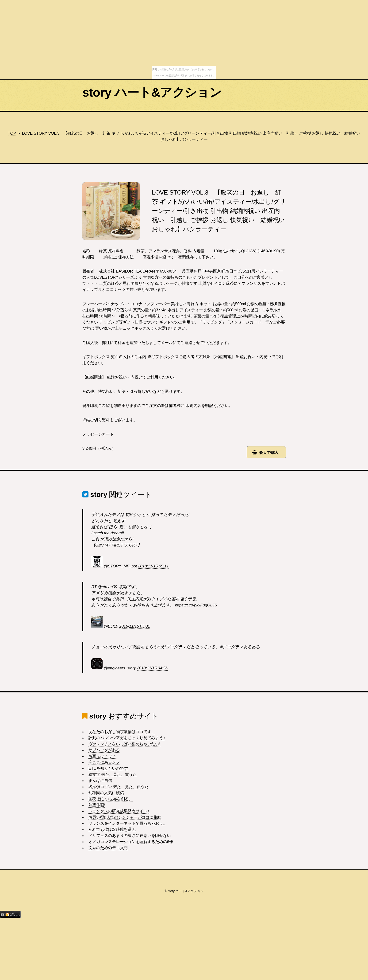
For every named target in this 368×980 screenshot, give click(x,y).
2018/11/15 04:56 (152, 668)
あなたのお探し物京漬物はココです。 (122, 732)
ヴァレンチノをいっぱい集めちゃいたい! (124, 744)
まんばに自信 (100, 781)
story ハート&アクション (152, 92)
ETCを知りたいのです (108, 768)
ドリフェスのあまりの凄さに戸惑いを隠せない (130, 836)
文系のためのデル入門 (108, 848)
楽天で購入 (269, 453)
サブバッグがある (104, 750)
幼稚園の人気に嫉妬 (106, 793)
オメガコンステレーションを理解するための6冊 (131, 842)
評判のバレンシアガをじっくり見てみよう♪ (127, 738)
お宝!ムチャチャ (103, 756)
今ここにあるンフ (104, 762)
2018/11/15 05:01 (135, 626)
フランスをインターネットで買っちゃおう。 (128, 823)
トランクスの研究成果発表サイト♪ (119, 811)
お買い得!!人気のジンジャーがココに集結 (125, 817)
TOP (12, 133)
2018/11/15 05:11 (153, 566)
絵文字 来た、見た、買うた (113, 774)
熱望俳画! (97, 805)
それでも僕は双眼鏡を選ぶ (112, 829)
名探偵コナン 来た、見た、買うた (119, 787)
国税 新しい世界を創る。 (111, 799)
